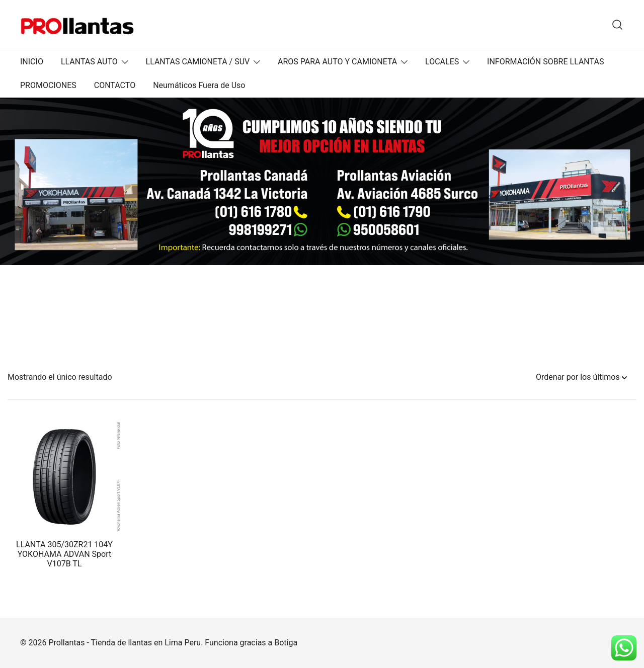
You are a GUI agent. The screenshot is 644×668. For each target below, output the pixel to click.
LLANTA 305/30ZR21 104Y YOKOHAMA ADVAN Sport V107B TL (64, 554)
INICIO (32, 62)
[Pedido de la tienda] (581, 378)
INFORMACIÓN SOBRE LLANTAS (545, 62)
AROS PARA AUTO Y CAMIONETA (337, 62)
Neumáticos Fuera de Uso (199, 85)
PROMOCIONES (48, 85)
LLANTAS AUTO (89, 62)
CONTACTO (115, 85)
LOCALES (442, 62)
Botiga (286, 643)
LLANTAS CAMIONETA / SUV (198, 62)
